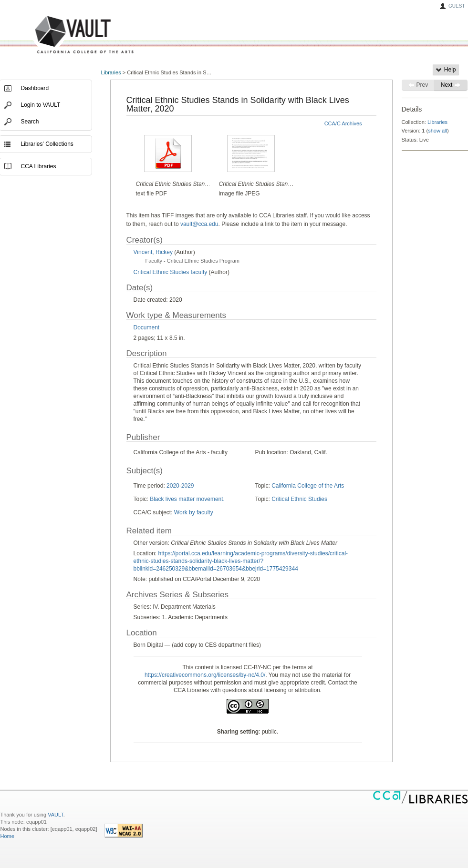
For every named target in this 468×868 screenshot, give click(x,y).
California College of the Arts (308, 486)
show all (437, 131)
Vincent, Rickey (153, 252)
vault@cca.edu (199, 224)
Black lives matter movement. (187, 499)
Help (446, 70)
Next (451, 85)
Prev (418, 85)
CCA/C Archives (343, 123)
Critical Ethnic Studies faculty (171, 272)
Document (147, 327)
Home (7, 836)
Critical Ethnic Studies (299, 499)
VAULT (48, 35)
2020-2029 (180, 486)
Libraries (111, 72)
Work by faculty (194, 512)
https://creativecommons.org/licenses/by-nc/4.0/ (205, 675)
